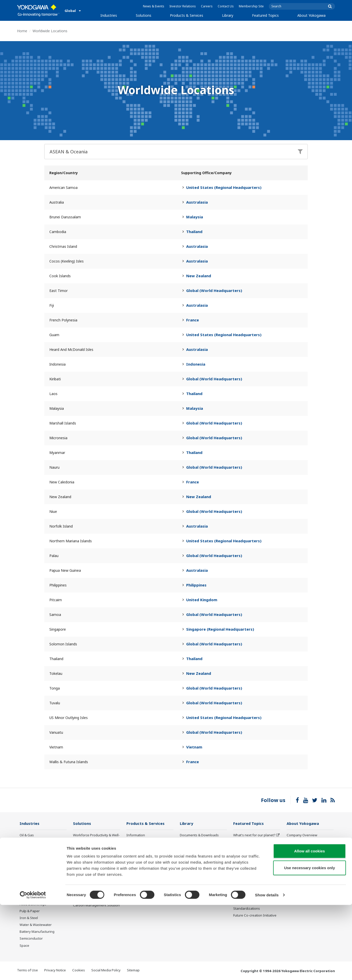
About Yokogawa (311, 15)
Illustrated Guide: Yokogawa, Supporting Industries (309, 893)
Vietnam (194, 747)
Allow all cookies (310, 926)
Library (228, 15)
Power (25, 863)
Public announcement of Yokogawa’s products (145, 886)
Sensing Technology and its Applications (255, 899)
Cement (26, 890)
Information (136, 835)
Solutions (144, 15)
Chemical (27, 856)
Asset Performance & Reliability (89, 855)
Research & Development (306, 863)
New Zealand (199, 276)
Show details (267, 970)
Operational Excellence (91, 865)
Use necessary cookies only (310, 943)
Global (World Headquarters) (214, 290)
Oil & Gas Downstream (37, 842)
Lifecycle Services (140, 870)
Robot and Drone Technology (256, 884)
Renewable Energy (34, 870)
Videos (185, 849)
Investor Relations (183, 6)
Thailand (194, 232)
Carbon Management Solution (96, 905)
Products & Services (187, 15)
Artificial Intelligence (249, 877)
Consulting (135, 856)
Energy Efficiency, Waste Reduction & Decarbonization (96, 874)
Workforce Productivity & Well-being (96, 837)
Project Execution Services (147, 863)
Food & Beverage (33, 904)
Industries (109, 15)
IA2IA (238, 863)
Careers (207, 6)
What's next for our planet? (254, 835)
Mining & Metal (31, 884)
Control (132, 842)
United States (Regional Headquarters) (224, 187)
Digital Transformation (251, 870)
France (193, 320)
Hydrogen (27, 877)
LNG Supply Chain (33, 849)
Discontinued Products (144, 895)
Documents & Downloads (199, 835)
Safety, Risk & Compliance (93, 846)
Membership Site (251, 6)
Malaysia (195, 217)
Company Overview (302, 835)
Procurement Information (306, 870)
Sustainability (297, 849)
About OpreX (243, 849)
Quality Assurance (301, 877)
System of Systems (248, 856)
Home (22, 31)
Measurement (137, 849)
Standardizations (247, 909)
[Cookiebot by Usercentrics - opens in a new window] (33, 970)
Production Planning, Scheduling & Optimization (93, 896)
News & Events (154, 6)
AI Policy (293, 884)
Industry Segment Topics (253, 842)
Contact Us (226, 6)
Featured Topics (265, 15)
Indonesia (196, 364)
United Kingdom (202, 600)
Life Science (136, 877)
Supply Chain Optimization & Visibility (95, 885)
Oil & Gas (27, 835)
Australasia (197, 202)
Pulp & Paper (30, 911)
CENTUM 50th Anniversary (254, 890)
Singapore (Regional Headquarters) (220, 629)
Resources (188, 842)
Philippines (196, 585)
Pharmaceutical (32, 897)
